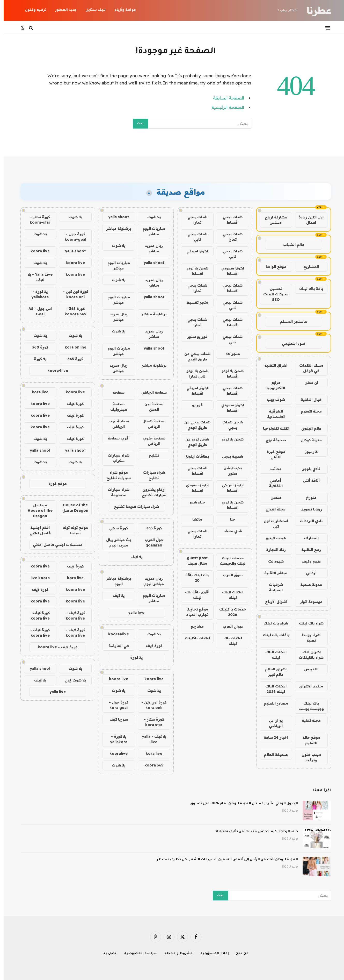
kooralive (115, 754)
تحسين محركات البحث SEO (272, 294)
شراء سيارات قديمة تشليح (133, 507)
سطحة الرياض (150, 392)
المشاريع (308, 267)
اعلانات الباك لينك (272, 655)
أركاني (308, 573)
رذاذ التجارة (272, 550)
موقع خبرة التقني (272, 454)
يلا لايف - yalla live (150, 739)
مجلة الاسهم (308, 411)
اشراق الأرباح (272, 602)
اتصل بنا (107, 954)
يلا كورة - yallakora (115, 739)
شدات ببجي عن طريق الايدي (194, 356)
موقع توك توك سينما (72, 530)
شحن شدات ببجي (229, 425)
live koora (36, 578)
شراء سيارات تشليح (150, 475)
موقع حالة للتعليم (308, 740)
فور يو (194, 405)
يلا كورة (133, 657)
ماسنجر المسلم (290, 322)
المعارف (308, 538)
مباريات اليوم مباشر (150, 231)
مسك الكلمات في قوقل (308, 368)
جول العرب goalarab (150, 542)
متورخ (308, 498)
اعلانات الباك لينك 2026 (272, 689)
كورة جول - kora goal (115, 705)
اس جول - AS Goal (36, 311)
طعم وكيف (308, 561)
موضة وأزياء (122, 10)
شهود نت (272, 561)
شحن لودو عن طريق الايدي (194, 442)
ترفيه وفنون (32, 10)
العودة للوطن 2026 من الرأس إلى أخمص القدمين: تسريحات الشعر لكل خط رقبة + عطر (224, 860)
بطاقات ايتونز (194, 456)
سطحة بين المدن (150, 407)
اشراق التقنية (272, 365)
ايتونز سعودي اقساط (229, 271)
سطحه (115, 392)
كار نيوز (308, 452)
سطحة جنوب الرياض (150, 441)
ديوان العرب (229, 626)
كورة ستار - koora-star (36, 220)
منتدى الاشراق (308, 686)
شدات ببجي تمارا (194, 220)
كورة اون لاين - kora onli (150, 705)
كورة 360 (36, 347)
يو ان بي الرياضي (272, 723)
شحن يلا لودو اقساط (194, 271)
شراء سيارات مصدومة (115, 492)
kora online (72, 347)
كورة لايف (150, 646)
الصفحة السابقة (225, 98)
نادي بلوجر (308, 469)
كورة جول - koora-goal (72, 237)
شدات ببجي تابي (194, 237)
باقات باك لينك (272, 635)
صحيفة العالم (272, 755)
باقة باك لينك (308, 289)
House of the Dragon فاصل (72, 508)
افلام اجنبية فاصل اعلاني (36, 530)
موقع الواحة (272, 267)
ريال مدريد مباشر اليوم (150, 581)
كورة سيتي (115, 528)
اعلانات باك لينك (229, 641)
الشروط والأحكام (175, 954)
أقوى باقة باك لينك (194, 595)
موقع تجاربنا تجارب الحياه (194, 612)
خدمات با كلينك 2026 (229, 612)
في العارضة (115, 646)
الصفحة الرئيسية (224, 107)
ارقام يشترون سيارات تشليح (150, 492)
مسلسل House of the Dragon (36, 510)
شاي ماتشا (229, 531)
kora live (150, 754)
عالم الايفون (308, 428)
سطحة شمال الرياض (150, 424)
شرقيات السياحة (272, 587)
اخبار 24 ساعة (272, 737)
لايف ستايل (92, 10)
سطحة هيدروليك (115, 407)
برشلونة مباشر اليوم (115, 581)
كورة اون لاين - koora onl (72, 294)
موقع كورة (54, 484)
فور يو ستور (194, 337)
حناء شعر (194, 502)
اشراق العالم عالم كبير (272, 672)
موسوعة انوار (308, 602)
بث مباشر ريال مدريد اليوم (115, 542)
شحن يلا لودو (229, 439)
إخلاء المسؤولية (211, 954)
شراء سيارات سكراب (115, 458)
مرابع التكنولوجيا (272, 385)
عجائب (272, 469)
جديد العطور (62, 10)
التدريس (308, 669)
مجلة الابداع (272, 509)
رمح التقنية (308, 550)
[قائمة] (324, 28)
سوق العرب (229, 575)
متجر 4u (229, 354)
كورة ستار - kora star (150, 722)
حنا (229, 519)
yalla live (133, 613)
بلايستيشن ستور (229, 471)
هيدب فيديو (272, 538)
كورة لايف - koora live (72, 616)
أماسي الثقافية (272, 483)
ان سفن (308, 382)
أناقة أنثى (308, 480)
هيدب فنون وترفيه (308, 757)
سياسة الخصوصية (137, 954)
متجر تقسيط (194, 302)
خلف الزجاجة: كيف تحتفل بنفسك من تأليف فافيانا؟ (253, 832)
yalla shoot (115, 217)
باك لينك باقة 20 (194, 578)
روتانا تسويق (308, 509)
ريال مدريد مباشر (150, 248)
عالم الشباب (290, 245)
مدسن (272, 498)
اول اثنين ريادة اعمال (307, 220)
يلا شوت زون (72, 680)
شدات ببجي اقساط (229, 220)
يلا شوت (150, 217)
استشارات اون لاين (272, 524)
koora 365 (150, 765)
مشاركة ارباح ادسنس (272, 220)
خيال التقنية (308, 400)
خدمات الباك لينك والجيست (229, 561)
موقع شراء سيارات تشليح (115, 475)
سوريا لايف (115, 719)
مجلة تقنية (308, 720)
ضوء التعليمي (290, 344)
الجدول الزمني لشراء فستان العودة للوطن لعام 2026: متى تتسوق (240, 804)
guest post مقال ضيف (194, 561)
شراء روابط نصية (308, 638)
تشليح (150, 455)
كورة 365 (150, 528)
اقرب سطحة (115, 438)
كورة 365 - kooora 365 (72, 311)
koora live (150, 679)
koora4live (115, 634)
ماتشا (194, 519)
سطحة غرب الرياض (115, 424)
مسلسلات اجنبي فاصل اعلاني (54, 545)
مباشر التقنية (272, 573)
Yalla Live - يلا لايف (36, 277)
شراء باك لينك (308, 623)
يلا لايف (133, 557)
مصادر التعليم (272, 703)
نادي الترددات (308, 521)
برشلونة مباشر (115, 229)
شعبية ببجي (229, 456)
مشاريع (194, 626)
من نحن (239, 954)
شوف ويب (272, 400)
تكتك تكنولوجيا (272, 428)
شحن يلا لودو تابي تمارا (194, 374)
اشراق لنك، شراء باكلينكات (308, 655)
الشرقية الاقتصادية (272, 414)
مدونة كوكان (308, 440)
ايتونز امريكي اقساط (194, 391)
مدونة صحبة (308, 585)
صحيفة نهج (272, 440)
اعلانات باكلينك (194, 638)
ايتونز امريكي (194, 251)
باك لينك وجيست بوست (308, 706)
